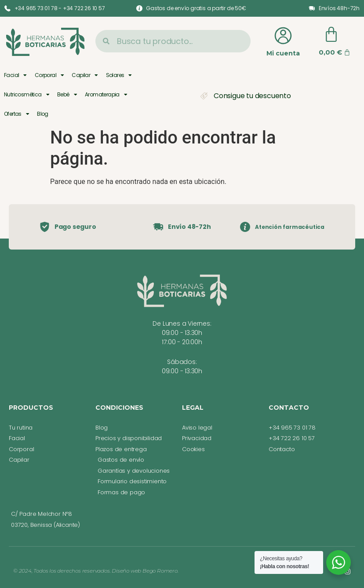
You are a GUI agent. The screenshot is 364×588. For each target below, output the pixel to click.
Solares (119, 75)
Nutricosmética (27, 95)
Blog (43, 114)
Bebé (67, 95)
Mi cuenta (283, 53)
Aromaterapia (106, 95)
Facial (15, 75)
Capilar (85, 75)
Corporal (49, 75)
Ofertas (16, 114)
